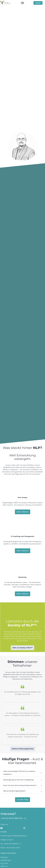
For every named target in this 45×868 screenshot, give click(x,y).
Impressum (11, 865)
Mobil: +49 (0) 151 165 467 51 (10, 829)
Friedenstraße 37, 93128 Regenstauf (14, 817)
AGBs (19, 865)
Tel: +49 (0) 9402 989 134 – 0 (11, 825)
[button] (3, 865)
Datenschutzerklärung (30, 865)
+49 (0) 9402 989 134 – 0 (13, 799)
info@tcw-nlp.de (7, 821)
